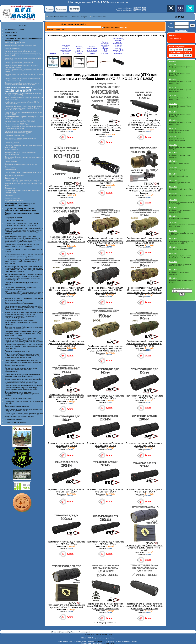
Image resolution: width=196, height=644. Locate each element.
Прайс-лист (73, 632)
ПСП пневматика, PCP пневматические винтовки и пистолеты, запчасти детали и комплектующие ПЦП (24, 294)
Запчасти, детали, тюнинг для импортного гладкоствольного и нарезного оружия (19, 132)
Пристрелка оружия (11, 150)
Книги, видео (9, 195)
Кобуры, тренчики (11, 161)
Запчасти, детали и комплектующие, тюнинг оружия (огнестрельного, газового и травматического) (21, 370)
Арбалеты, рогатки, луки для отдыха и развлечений (24, 254)
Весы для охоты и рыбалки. (15, 365)
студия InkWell (109, 643)
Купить (70, 137)
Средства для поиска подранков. (17, 406)
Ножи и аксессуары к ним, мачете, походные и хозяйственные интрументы (20, 139)
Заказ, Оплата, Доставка (58, 17)
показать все (111, 84)
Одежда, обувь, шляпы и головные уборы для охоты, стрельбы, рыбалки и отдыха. (22, 245)
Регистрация (61, 9)
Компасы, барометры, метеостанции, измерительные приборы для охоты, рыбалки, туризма (22, 394)
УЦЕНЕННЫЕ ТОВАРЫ (13, 419)
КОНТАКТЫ (74, 9)
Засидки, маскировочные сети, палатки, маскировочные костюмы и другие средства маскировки (21, 322)
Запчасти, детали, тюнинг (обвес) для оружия (20, 51)
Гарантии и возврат (79, 17)
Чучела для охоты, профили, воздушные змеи (20, 46)
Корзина (64, 632)
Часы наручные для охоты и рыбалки (19, 257)
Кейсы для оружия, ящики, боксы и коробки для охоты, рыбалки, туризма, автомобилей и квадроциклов (23, 262)
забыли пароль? (181, 31)
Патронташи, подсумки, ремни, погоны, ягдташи (21, 164)
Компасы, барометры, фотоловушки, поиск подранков (23, 181)
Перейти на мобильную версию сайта (98, 634)
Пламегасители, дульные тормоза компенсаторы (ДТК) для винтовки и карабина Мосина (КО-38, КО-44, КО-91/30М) (118, 46)
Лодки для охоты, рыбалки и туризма (19, 398)
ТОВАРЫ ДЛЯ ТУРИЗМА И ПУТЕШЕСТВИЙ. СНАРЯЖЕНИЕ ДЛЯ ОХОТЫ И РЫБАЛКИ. (21, 224)
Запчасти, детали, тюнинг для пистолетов (19, 63)
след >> (102, 84)
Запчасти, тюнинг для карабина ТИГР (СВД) (20, 121)
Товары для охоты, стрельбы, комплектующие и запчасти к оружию (66, 49)
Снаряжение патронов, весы (14, 136)
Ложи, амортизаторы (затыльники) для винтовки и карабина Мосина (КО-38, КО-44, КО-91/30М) (22, 84)
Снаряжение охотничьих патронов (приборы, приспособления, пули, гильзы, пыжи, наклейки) (23, 361)
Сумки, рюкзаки (10, 167)
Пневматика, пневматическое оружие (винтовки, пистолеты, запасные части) (23, 288)
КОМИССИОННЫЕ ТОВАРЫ (15, 422)
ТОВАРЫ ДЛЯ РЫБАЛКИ (14, 221)
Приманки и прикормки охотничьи (17, 351)
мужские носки (100, 641)
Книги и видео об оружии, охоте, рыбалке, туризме (24, 414)
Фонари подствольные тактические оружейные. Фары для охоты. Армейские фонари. (23, 375)
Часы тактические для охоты (14, 175)
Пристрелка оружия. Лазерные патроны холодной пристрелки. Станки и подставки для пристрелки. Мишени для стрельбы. (23, 333)
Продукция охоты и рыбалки (14, 201)
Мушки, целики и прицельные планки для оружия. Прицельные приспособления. (23, 410)
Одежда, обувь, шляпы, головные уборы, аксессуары (23, 173)
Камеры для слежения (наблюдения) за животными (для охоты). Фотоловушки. (24, 328)
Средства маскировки (12, 48)
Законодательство (99, 17)
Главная (49, 9)
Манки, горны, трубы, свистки (15, 43)
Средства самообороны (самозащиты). (19, 303)
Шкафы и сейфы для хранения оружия (19, 417)
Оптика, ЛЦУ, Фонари (12, 143)
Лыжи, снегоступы (11, 178)
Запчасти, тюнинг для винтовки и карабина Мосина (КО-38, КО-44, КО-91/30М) (22, 79)
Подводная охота (11, 188)
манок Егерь (60, 29)
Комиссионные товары (12, 198)
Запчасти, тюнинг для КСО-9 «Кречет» (18, 124)
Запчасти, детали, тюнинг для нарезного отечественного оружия (92, 50)
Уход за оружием (10, 170)
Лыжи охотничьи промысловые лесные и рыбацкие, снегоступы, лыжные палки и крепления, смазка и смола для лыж (24, 346)
